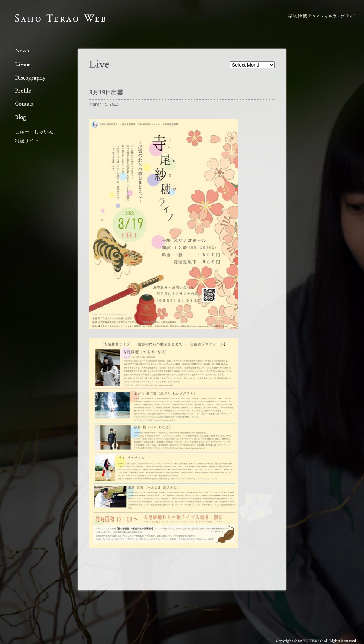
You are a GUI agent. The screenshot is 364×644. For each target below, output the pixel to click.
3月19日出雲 (106, 92)
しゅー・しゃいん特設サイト (34, 136)
